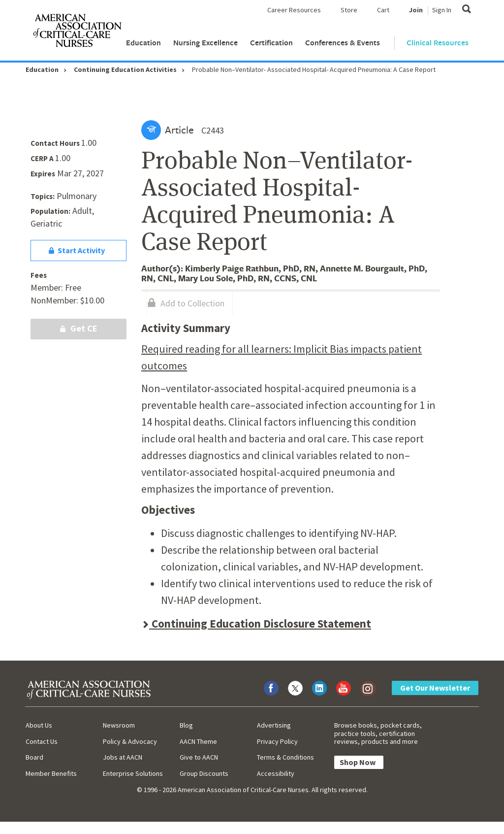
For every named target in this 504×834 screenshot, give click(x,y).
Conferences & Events (343, 43)
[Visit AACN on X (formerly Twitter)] (295, 688)
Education (143, 43)
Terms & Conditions (285, 757)
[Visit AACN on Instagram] (368, 688)
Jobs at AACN (123, 757)
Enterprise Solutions (133, 773)
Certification (271, 43)
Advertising (274, 725)
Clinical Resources (438, 43)
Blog (186, 725)
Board (34, 757)
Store (349, 10)
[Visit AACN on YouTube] (344, 688)
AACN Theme (198, 741)
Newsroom (119, 725)
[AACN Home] (77, 33)
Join (416, 10)
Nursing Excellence (205, 43)
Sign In (442, 10)
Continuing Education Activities (125, 69)
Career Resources (294, 10)
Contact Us (42, 741)
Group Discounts (204, 773)
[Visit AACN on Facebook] (271, 688)
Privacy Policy (277, 741)
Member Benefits (51, 773)
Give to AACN (199, 757)
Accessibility (276, 773)
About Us (39, 725)
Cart (383, 10)
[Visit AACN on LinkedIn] (319, 688)
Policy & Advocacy (130, 741)
